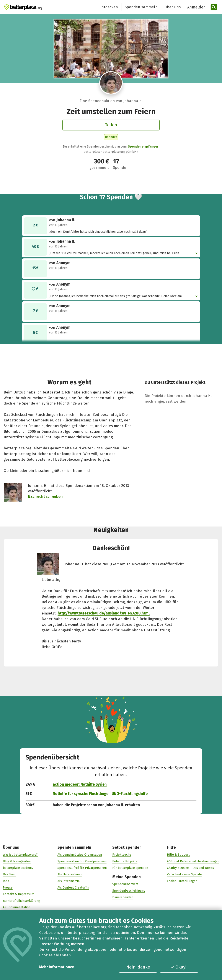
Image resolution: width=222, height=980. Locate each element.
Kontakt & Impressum (19, 894)
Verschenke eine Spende (184, 874)
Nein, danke (138, 967)
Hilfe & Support (178, 855)
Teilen (111, 125)
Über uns (172, 7)
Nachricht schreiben (45, 497)
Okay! (179, 967)
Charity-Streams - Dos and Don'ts (190, 868)
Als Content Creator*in (73, 888)
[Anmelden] (196, 7)
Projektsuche (122, 855)
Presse (8, 888)
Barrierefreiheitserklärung (21, 901)
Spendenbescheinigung (129, 891)
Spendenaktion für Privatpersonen (82, 861)
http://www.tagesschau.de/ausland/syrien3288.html (104, 613)
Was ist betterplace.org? (20, 855)
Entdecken (109, 7)
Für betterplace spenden (130, 868)
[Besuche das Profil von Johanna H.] (111, 83)
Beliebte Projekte (125, 861)
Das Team (10, 874)
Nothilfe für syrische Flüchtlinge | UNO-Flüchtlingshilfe (100, 794)
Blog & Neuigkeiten (17, 861)
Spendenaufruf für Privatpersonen (82, 868)
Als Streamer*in (69, 881)
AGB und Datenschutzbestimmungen (193, 861)
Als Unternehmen (70, 874)
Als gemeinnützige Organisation (80, 855)
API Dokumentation (17, 907)
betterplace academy (18, 868)
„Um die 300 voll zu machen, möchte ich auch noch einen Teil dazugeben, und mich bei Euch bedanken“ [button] (122, 253)
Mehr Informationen (57, 967)
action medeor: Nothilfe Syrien (80, 784)
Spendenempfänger (143, 146)
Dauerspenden (123, 897)
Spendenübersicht (125, 884)
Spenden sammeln (141, 7)
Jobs (6, 881)
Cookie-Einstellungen (182, 881)
